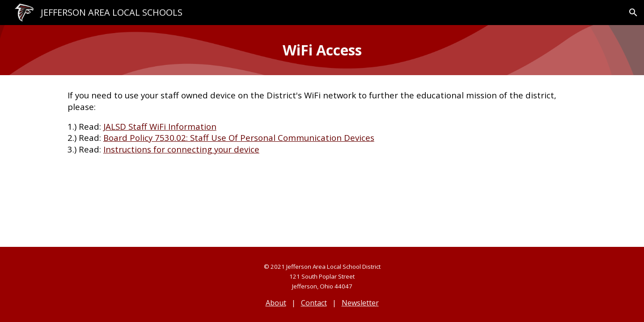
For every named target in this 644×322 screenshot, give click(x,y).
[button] (633, 13)
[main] (322, 50)
